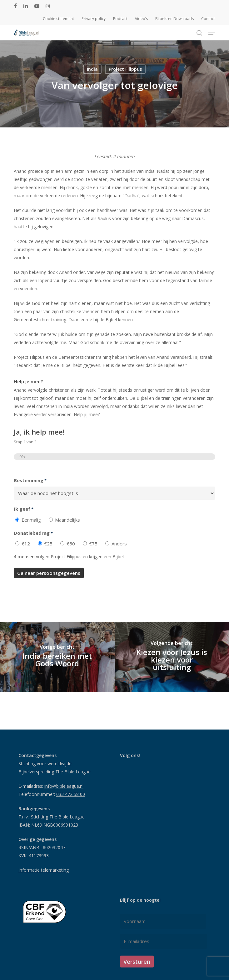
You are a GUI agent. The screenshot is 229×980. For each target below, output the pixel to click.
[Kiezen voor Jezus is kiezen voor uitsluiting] (172, 657)
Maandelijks (67, 520)
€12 (26, 544)
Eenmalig (31, 520)
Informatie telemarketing (44, 870)
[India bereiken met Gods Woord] (57, 657)
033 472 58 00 (71, 794)
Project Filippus (125, 69)
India (92, 69)
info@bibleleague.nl (64, 786)
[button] (212, 33)
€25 (48, 544)
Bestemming (30, 481)
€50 (71, 544)
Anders (119, 544)
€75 (93, 544)
